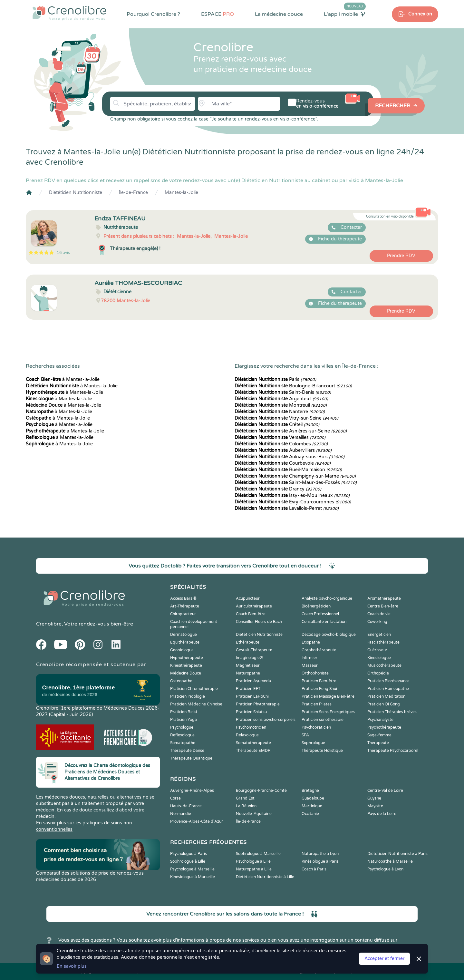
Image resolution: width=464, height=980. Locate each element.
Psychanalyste (380, 720)
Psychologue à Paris (188, 854)
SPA (305, 735)
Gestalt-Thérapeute (254, 650)
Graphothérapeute (319, 650)
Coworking (377, 622)
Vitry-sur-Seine (286, 418)
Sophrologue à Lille (188, 861)
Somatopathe (183, 743)
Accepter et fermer (384, 959)
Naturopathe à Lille (254, 869)
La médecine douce (279, 14)
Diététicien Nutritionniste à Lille (265, 877)
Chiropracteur (183, 614)
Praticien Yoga (184, 720)
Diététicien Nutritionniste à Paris (397, 854)
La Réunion (246, 806)
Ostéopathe (181, 681)
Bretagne (310, 791)
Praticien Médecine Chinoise (196, 704)
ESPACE (217, 14)
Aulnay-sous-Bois (290, 457)
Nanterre (280, 412)
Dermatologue (184, 635)
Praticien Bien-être (319, 681)
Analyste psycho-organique (327, 598)
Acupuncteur (248, 598)
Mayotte (375, 806)
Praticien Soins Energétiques (328, 712)
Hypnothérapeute (187, 658)
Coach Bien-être (251, 614)
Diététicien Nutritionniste (76, 193)
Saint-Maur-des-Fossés (296, 483)
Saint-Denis (283, 392)
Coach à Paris (314, 869)
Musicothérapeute (384, 665)
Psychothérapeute (384, 727)
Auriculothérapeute (254, 606)
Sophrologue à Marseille (258, 854)
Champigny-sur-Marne (295, 476)
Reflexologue (182, 735)
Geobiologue (182, 650)
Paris (275, 379)
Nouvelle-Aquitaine (254, 814)
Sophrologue (313, 743)
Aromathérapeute (384, 598)
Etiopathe (311, 642)
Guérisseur (377, 650)
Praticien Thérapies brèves (392, 712)
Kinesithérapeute (186, 665)
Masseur (310, 665)
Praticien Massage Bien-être (328, 696)
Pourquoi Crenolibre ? (153, 14)
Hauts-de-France (186, 806)
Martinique (312, 806)
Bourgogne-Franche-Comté (261, 791)
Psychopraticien (316, 727)
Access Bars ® (183, 598)
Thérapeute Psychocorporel (393, 751)
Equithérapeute (185, 642)
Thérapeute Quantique (191, 758)
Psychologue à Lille (253, 861)
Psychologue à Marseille (192, 869)
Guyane (374, 798)
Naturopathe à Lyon (320, 854)
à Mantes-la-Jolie (63, 379)
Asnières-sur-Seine (291, 431)
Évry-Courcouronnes (293, 502)
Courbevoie (283, 463)
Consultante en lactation (324, 622)
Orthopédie (378, 673)
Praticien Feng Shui (319, 689)
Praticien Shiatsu (251, 712)
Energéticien (379, 635)
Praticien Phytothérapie (258, 704)
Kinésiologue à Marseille (193, 877)
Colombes (281, 444)
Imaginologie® (249, 658)
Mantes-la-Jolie (181, 193)
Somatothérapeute (253, 743)
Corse (175, 798)
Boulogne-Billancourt (293, 386)
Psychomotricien (251, 727)
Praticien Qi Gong (384, 704)
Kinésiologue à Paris (320, 861)
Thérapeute (378, 743)
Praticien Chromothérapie (194, 689)
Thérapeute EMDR (253, 751)
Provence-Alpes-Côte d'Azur (197, 821)
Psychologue (182, 727)
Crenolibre (49, 624)
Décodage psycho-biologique (329, 635)
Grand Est (245, 798)
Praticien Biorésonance (388, 681)
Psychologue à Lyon (385, 869)
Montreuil (281, 405)
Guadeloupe (313, 798)
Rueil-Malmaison (288, 470)
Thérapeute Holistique (322, 751)
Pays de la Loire (382, 814)
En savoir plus (72, 966)
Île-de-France (133, 193)
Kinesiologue (379, 658)
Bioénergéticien (316, 606)
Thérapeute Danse (187, 751)
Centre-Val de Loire (385, 791)
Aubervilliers (283, 450)
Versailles (280, 437)
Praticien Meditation (386, 696)
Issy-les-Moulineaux (292, 495)
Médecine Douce (186, 673)
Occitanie (310, 814)
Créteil (277, 425)
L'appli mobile (345, 14)
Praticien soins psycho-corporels (266, 720)
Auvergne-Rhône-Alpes (192, 791)
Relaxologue (247, 735)
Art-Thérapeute (185, 606)
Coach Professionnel (320, 614)
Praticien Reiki (184, 712)
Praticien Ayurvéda (253, 681)
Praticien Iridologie (188, 696)
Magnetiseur (248, 665)
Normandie (181, 814)
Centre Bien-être (383, 606)
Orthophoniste (315, 673)
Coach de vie (379, 614)
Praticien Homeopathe (388, 689)
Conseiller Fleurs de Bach (259, 622)
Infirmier (309, 658)
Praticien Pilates (317, 704)
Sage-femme (379, 735)
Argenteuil (281, 399)
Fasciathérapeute (383, 642)
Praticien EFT (248, 689)
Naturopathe (248, 673)
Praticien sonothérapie (323, 720)
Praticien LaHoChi (252, 696)
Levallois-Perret (287, 508)
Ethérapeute (248, 642)
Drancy (278, 489)
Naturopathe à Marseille (390, 861)
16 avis (63, 253)
